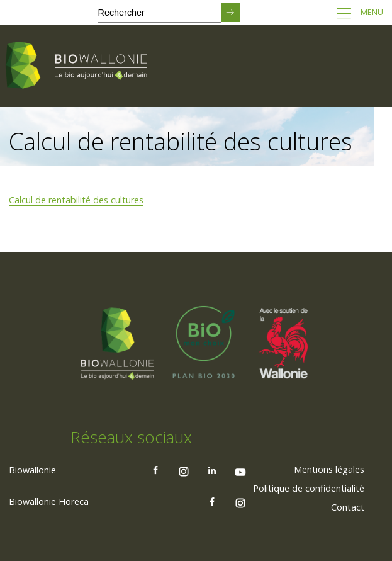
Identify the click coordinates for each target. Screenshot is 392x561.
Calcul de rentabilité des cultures (76, 200)
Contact (348, 507)
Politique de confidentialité (309, 488)
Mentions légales (329, 469)
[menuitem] (329, 470)
